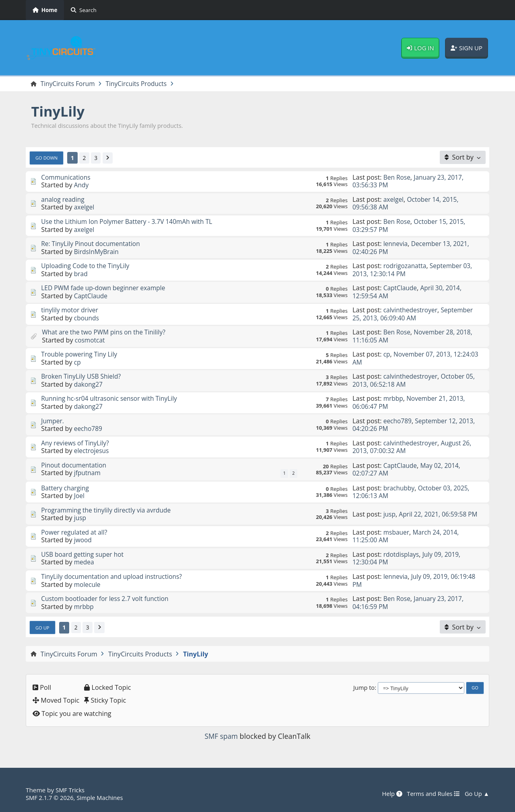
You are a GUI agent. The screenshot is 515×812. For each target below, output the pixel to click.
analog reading (64, 200)
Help (389, 794)
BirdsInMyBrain (97, 252)
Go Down (47, 158)
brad (81, 274)
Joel (79, 496)
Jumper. (53, 421)
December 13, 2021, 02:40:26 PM (413, 248)
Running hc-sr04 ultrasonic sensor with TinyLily (112, 399)
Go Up (43, 628)
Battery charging (66, 488)
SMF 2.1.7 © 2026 (51, 798)
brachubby (400, 488)
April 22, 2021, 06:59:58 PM (411, 514)
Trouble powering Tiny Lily (81, 355)
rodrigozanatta (406, 266)
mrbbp (394, 399)
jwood (83, 541)
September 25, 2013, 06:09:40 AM (415, 314)
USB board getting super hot (84, 555)
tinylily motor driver (71, 310)
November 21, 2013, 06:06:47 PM (410, 403)
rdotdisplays (402, 555)
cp (78, 363)
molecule (88, 585)
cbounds (87, 318)
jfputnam (88, 473)
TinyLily (59, 112)
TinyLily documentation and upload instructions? (115, 577)
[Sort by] (463, 158)
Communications (67, 178)
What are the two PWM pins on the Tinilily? (106, 332)
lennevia (396, 244)
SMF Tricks (71, 790)
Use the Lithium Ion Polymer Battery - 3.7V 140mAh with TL (130, 222)
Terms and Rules (431, 794)
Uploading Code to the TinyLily (87, 266)
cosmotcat (91, 340)
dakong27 (89, 385)
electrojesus (92, 451)
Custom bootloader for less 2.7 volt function (108, 599)
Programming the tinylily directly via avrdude (109, 511)
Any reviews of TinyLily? (76, 443)
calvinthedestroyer (412, 310)
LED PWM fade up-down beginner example (106, 288)
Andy (82, 185)
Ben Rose (398, 178)
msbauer (397, 533)
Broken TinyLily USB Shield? (83, 377)
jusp (80, 519)
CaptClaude (92, 296)
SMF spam (221, 737)
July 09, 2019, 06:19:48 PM (416, 581)
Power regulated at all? (76, 533)
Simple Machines (103, 798)
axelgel (85, 207)
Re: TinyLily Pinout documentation (93, 244)
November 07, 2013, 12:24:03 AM (404, 358)
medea (84, 563)
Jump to (364, 688)
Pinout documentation (75, 465)
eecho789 (89, 429)
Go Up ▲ (476, 794)
